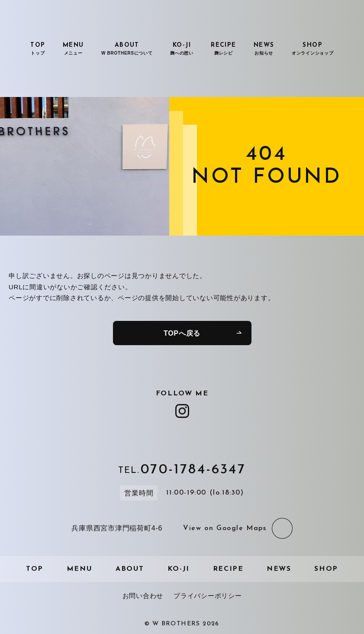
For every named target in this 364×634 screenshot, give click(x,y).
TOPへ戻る (182, 333)
